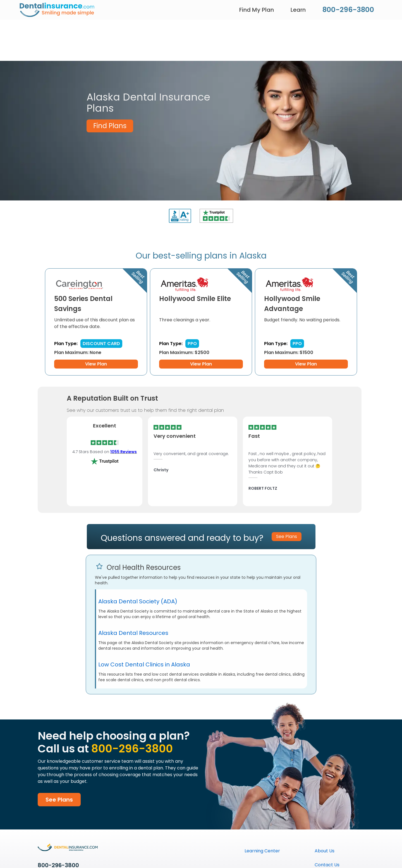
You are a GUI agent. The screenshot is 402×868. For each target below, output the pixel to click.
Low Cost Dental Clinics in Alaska (144, 664)
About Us (325, 851)
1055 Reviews (124, 452)
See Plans (59, 800)
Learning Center (262, 851)
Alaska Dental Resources (133, 633)
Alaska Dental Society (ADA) (138, 601)
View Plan (96, 364)
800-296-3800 (348, 10)
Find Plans (110, 126)
